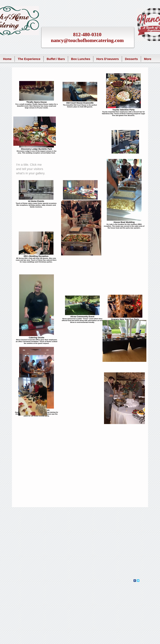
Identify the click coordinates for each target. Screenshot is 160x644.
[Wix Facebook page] (135, 581)
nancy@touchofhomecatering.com (87, 40)
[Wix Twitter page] (138, 581)
